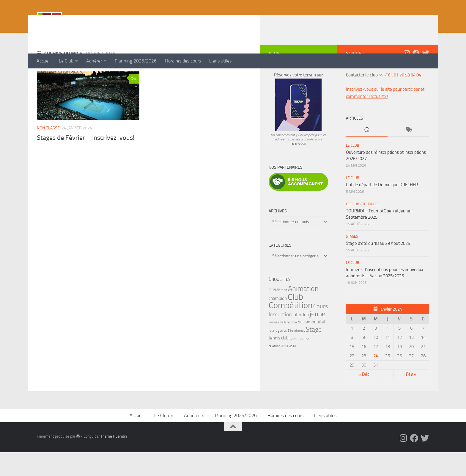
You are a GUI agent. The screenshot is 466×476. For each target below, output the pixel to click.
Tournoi (303, 362)
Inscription (280, 338)
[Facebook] (416, 77)
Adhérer (94, 61)
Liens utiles (220, 61)
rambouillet (315, 346)
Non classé (48, 152)
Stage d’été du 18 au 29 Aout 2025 (378, 267)
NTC (301, 346)
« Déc (364, 398)
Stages (352, 260)
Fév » (411, 398)
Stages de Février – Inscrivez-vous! (86, 162)
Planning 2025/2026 (136, 61)
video (292, 370)
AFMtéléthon (278, 314)
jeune (318, 338)
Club (295, 321)
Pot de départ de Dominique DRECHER (382, 209)
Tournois (370, 228)
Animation (303, 312)
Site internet (296, 354)
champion (278, 322)
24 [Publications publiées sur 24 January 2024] (376, 380)
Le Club (66, 61)
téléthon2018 (278, 370)
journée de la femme (283, 346)
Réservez (283, 99)
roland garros (278, 354)
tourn (293, 362)
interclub (301, 339)
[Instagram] (407, 77)
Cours (321, 330)
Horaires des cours (183, 61)
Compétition (291, 329)
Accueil (44, 61)
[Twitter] (426, 77)
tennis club (279, 362)
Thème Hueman (114, 460)
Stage (314, 353)
